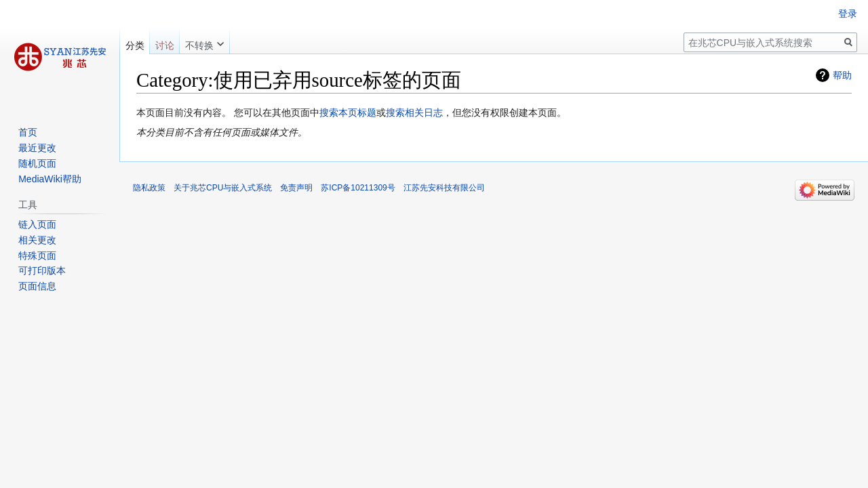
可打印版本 (42, 270)
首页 (28, 132)
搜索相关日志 (414, 113)
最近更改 (37, 148)
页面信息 (37, 286)
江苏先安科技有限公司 (444, 188)
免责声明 (296, 188)
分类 (135, 45)
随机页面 (37, 163)
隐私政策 (149, 188)
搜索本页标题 (348, 113)
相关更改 (37, 240)
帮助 (842, 75)
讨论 (165, 45)
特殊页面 (37, 256)
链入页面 (37, 224)
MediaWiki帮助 (50, 179)
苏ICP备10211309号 (358, 188)
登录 (848, 14)
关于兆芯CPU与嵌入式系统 (223, 188)
